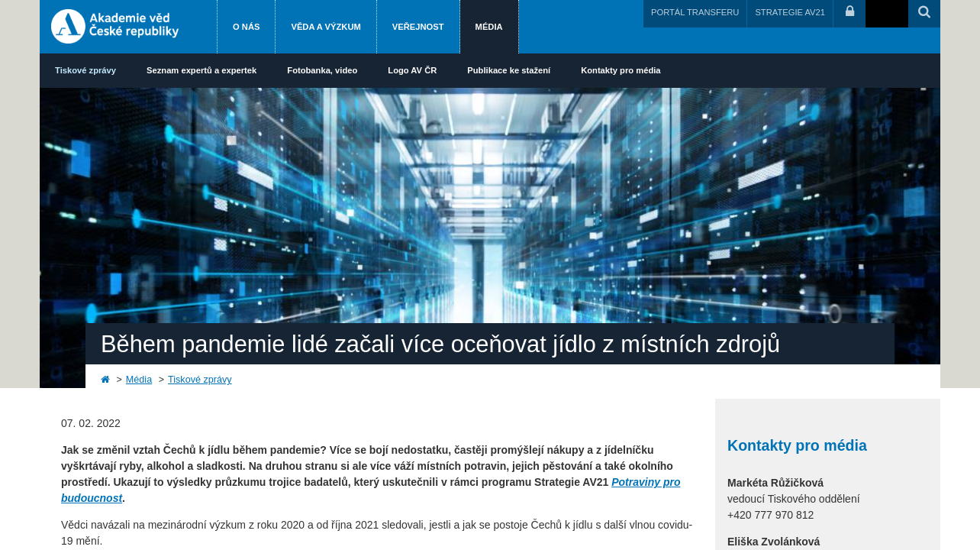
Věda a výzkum (326, 27)
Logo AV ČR (412, 70)
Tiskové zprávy (85, 70)
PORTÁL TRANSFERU (695, 12)
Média (489, 27)
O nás (246, 27)
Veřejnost (418, 27)
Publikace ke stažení (509, 70)
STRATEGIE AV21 (790, 12)
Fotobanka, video (322, 70)
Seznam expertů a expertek (201, 70)
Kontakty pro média (621, 70)
